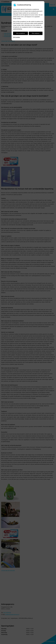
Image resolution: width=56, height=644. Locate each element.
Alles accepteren (21, 33)
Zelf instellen (16, 37)
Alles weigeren (36, 33)
